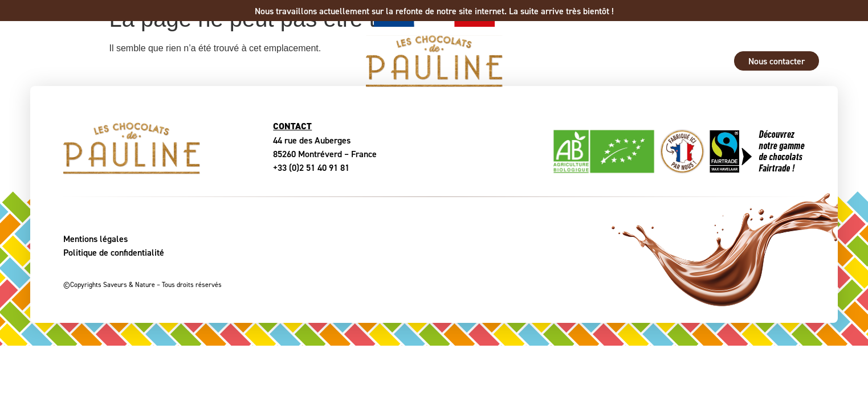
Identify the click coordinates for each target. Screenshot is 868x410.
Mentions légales (95, 239)
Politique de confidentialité (114, 252)
